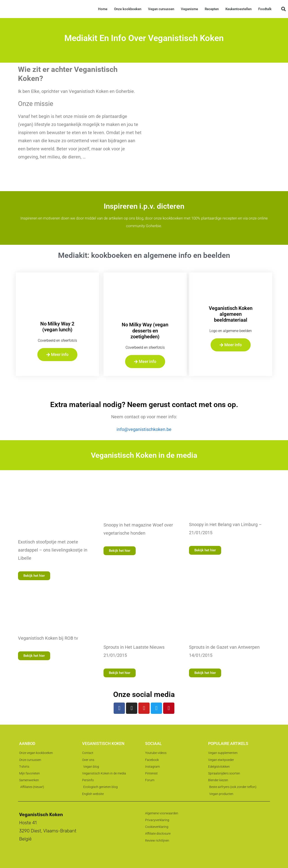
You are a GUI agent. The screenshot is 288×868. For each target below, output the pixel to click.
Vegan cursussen (161, 9)
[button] (283, 9)
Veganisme (189, 9)
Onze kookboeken (128, 9)
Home (103, 9)
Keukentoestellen (238, 9)
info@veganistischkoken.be (144, 429)
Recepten (212, 9)
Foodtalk (265, 9)
